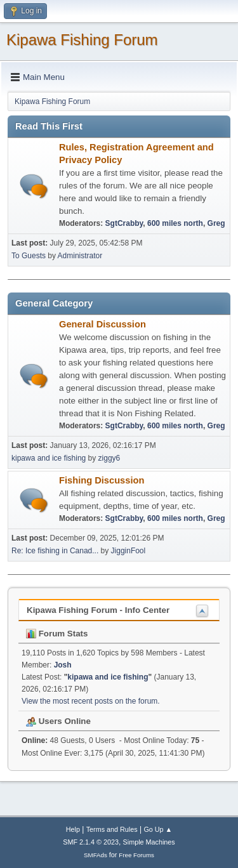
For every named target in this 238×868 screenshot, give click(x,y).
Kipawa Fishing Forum (82, 40)
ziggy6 (109, 458)
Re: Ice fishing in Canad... (55, 551)
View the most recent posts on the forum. (91, 701)
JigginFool (129, 551)
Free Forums (136, 855)
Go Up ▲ (158, 829)
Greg (216, 223)
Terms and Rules (112, 829)
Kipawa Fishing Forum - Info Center (98, 610)
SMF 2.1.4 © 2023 (91, 842)
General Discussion (102, 324)
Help (73, 829)
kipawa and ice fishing (49, 458)
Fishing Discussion (102, 480)
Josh (63, 665)
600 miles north (175, 223)
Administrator (80, 256)
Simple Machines (149, 842)
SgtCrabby (124, 223)
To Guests (29, 256)
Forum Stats (57, 634)
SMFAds (96, 855)
